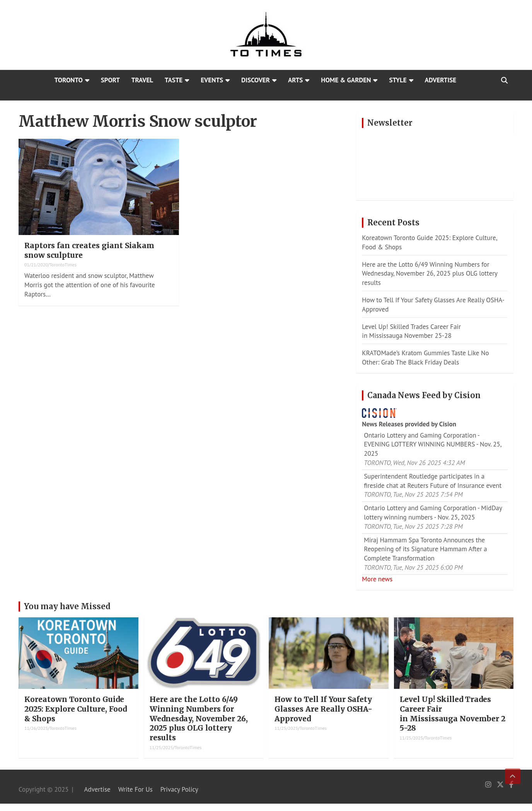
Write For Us (136, 789)
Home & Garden (346, 80)
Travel (142, 80)
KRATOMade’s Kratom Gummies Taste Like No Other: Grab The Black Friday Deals (425, 358)
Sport (110, 80)
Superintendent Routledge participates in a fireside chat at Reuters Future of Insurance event (433, 481)
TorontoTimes (63, 265)
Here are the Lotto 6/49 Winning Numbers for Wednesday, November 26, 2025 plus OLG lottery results (430, 274)
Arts (295, 80)
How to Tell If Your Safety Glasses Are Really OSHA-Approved (323, 709)
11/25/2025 (161, 747)
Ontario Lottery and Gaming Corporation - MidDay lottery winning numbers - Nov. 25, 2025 (433, 513)
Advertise (441, 80)
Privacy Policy (179, 789)
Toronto (69, 80)
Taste (174, 80)
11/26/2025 (36, 728)
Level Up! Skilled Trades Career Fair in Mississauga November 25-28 (411, 331)
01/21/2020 (36, 265)
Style (398, 80)
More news (377, 579)
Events (212, 80)
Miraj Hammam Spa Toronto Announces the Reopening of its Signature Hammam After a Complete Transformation (425, 549)
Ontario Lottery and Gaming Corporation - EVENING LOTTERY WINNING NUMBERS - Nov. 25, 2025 (432, 445)
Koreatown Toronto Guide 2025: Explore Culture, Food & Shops (76, 709)
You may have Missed (67, 606)
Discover (256, 80)
